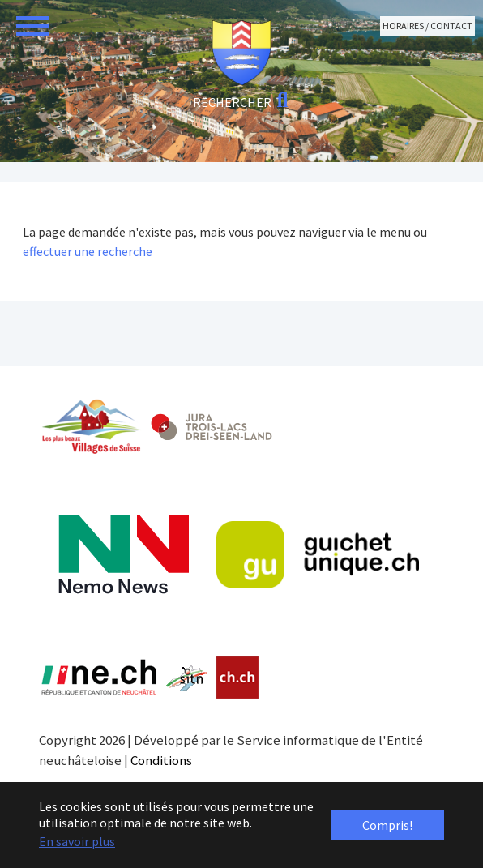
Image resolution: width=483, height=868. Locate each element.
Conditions (161, 760)
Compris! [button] (387, 825)
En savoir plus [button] (77, 841)
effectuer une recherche (88, 251)
